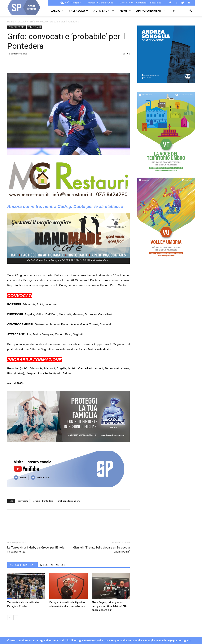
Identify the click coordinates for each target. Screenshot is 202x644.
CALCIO (57, 11)
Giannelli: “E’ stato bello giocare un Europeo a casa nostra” (101, 550)
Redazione (156, 3)
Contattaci (141, 3)
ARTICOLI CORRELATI (22, 565)
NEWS (125, 11)
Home (11, 22)
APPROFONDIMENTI (151, 11)
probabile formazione (69, 501)
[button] (190, 11)
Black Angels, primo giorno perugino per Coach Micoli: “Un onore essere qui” (109, 606)
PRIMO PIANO (34, 27)
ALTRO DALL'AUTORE (53, 565)
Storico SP (126, 3)
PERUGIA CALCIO (16, 27)
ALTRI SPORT (104, 11)
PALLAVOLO (78, 11)
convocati (23, 501)
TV (173, 11)
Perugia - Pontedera (43, 501)
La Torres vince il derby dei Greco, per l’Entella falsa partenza (36, 550)
